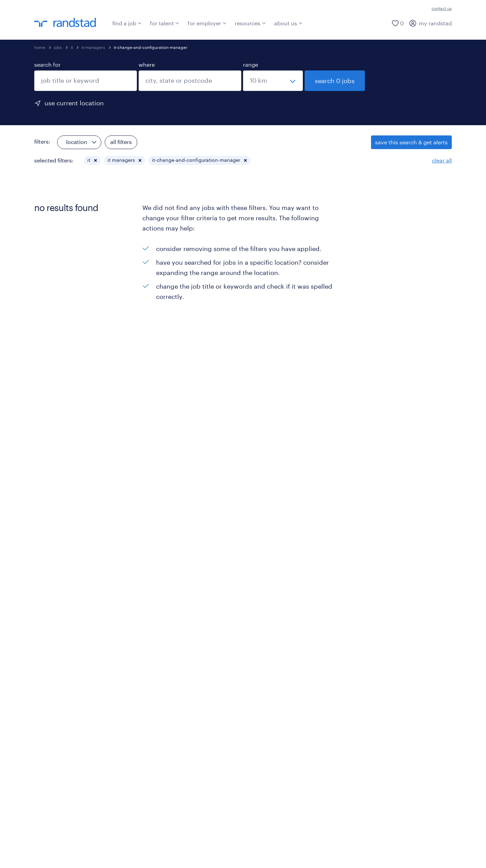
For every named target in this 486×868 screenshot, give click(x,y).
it (72, 47)
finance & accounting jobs (392, 624)
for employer (207, 23)
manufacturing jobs (384, 588)
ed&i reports (266, 600)
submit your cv (54, 576)
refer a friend (51, 600)
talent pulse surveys (276, 636)
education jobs (378, 612)
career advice (52, 664)
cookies (104, 847)
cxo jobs (369, 576)
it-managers (93, 47)
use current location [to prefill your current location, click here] (74, 103)
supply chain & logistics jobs (395, 600)
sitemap (306, 847)
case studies (158, 612)
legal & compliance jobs (389, 672)
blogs (150, 688)
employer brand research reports (293, 576)
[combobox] (86, 81)
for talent (165, 23)
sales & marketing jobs (387, 684)
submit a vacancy (165, 564)
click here (404, 823)
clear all (442, 160)
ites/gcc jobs (375, 660)
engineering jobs (380, 564)
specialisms (49, 640)
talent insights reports (279, 564)
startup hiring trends (277, 624)
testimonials (50, 652)
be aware (273, 847)
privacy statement (350, 847)
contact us (442, 8)
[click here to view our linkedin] (39, 728)
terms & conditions (59, 847)
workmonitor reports (277, 612)
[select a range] (273, 81)
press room (157, 676)
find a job (127, 23)
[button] (95, 160)
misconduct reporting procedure (167, 847)
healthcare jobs (378, 636)
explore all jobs (54, 564)
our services (158, 588)
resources (250, 23)
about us (288, 23)
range (251, 64)
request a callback (166, 576)
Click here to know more (135, 788)
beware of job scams (61, 676)
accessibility (235, 847)
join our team (52, 588)
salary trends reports (277, 588)
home (40, 47)
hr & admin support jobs (390, 648)
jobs (58, 47)
